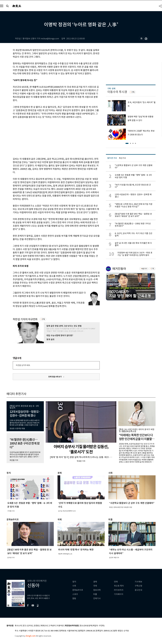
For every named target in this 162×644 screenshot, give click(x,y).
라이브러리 (119, 590)
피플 (95, 594)
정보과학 (97, 590)
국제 (95, 586)
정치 (74, 582)
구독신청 (138, 586)
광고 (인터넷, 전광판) (31, 626)
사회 (74, 586)
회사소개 (18, 626)
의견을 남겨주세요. (23, 365)
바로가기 (144, 269)
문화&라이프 (78, 590)
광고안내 (138, 590)
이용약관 (60, 626)
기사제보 (138, 582)
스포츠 (75, 594)
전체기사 (97, 598)
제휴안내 (44, 626)
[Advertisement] (50, 138)
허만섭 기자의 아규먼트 (25, 319)
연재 (116, 582)
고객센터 (52, 626)
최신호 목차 (119, 586)
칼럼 (74, 598)
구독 (43, 319)
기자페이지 (119, 594)
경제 (95, 582)
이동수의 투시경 (117, 92)
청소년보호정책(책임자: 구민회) (92, 626)
